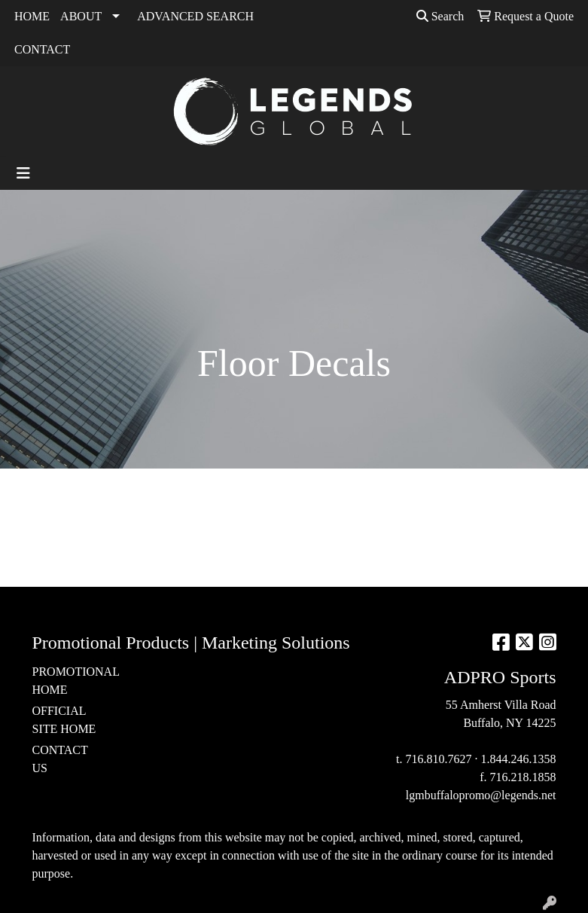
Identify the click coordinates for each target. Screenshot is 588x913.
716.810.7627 (439, 759)
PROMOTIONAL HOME (69, 681)
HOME (32, 16)
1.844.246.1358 (519, 759)
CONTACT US (60, 759)
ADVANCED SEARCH (195, 16)
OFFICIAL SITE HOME (64, 720)
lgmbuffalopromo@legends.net (481, 795)
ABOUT (81, 16)
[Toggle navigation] (23, 173)
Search (440, 16)
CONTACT (42, 49)
